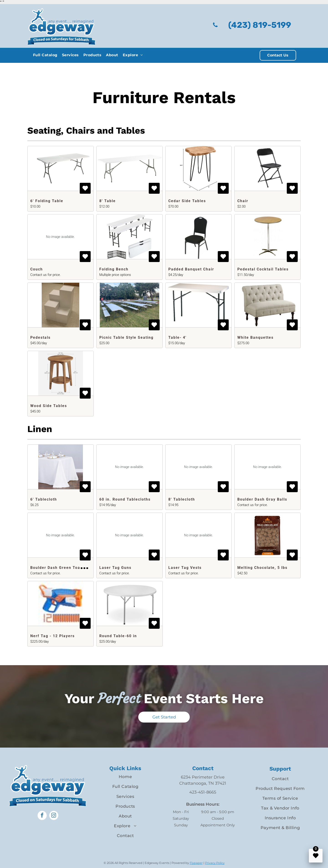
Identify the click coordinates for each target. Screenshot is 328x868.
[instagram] (54, 816)
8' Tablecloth (182, 499)
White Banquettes (255, 337)
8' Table (108, 201)
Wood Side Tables (49, 406)
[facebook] (42, 816)
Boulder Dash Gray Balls (262, 499)
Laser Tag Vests (185, 568)
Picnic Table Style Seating (126, 337)
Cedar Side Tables (187, 201)
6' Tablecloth (44, 499)
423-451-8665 (203, 792)
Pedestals (40, 337)
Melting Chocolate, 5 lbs (262, 568)
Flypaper (196, 863)
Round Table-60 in (118, 636)
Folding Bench (114, 269)
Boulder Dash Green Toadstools (63, 568)
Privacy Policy (215, 863)
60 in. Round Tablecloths (125, 499)
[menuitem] (45, 55)
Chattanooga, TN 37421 (203, 783)
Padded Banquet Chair (191, 269)
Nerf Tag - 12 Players (53, 636)
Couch (37, 269)
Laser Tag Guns (115, 568)
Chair (243, 201)
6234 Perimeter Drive (203, 777)
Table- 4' (177, 337)
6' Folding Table (47, 201)
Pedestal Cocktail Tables (263, 269)
